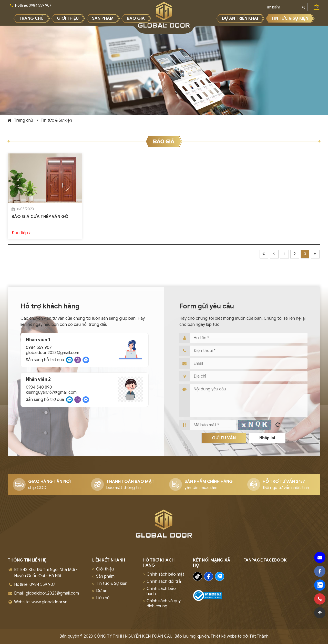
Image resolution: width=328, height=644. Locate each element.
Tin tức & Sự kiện (56, 120)
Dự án (102, 591)
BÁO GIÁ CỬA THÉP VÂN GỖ (40, 217)
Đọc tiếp (21, 233)
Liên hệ (103, 598)
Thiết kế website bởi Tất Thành (240, 636)
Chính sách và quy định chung (164, 604)
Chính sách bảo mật (165, 574)
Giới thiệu (105, 569)
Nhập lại (267, 438)
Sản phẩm (105, 576)
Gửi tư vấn (224, 438)
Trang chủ (24, 120)
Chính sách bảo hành (161, 591)
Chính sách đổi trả (164, 581)
